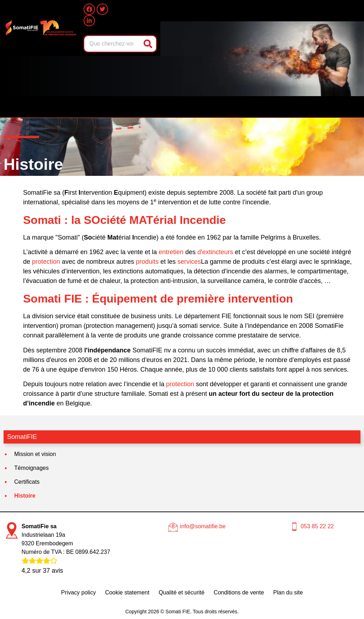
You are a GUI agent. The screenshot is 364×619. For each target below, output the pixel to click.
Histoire (25, 496)
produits (147, 262)
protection (46, 262)
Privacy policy (79, 592)
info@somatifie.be (203, 526)
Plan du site (288, 592)
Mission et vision (35, 454)
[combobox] (113, 44)
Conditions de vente (239, 592)
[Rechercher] (149, 44)
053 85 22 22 (317, 526)
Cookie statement (127, 592)
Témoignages (31, 468)
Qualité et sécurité (181, 592)
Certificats (27, 482)
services (189, 262)
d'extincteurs (215, 252)
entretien (171, 252)
